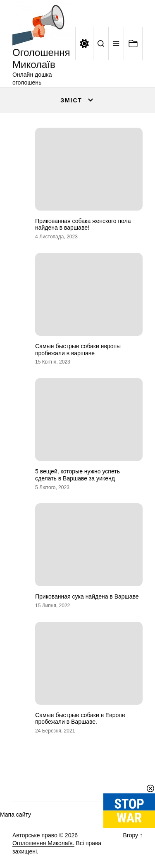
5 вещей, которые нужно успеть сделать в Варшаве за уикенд (77, 475)
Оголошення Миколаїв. (43, 843)
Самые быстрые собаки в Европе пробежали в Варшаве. (80, 719)
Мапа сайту (15, 815)
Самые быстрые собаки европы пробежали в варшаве (78, 350)
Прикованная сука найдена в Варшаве (87, 596)
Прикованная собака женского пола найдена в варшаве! (83, 224)
